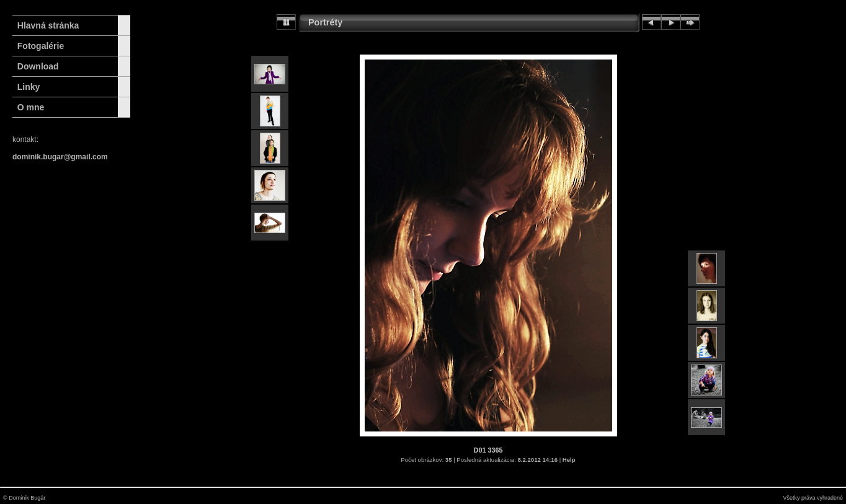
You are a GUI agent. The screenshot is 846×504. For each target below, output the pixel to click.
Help (569, 460)
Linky (29, 87)
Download (38, 66)
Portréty (325, 22)
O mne (31, 107)
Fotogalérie (41, 46)
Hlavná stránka (46, 25)
